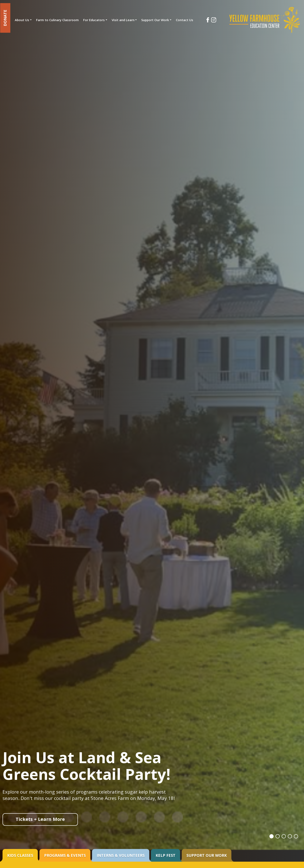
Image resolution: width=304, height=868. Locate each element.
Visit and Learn (123, 20)
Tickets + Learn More (40, 819)
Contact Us (185, 20)
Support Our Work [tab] (207, 855)
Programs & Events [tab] (65, 855)
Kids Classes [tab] (20, 855)
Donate (5, 18)
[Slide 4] (289, 836)
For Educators (94, 20)
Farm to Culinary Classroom (57, 20)
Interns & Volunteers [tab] (121, 855)
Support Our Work (155, 20)
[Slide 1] (270, 836)
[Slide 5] (296, 836)
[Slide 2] (276, 836)
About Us (22, 20)
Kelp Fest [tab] (166, 855)
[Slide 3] (283, 836)
